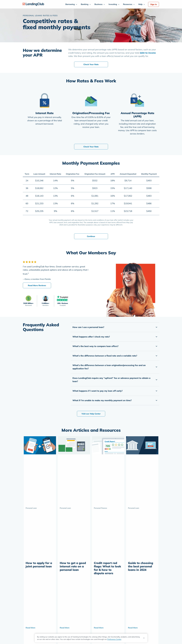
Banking (85, 4)
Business (98, 4)
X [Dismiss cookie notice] (144, 638)
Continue (91, 236)
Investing (113, 4)
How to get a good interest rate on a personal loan (73, 566)
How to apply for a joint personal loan (39, 565)
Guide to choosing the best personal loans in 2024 (141, 566)
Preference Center (114, 639)
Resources (128, 4)
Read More (30, 628)
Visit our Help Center (91, 414)
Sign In (154, 4)
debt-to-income (148, 53)
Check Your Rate (91, 64)
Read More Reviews (37, 285)
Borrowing (70, 4)
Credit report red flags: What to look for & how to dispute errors (107, 568)
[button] (115, 327)
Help (140, 4)
